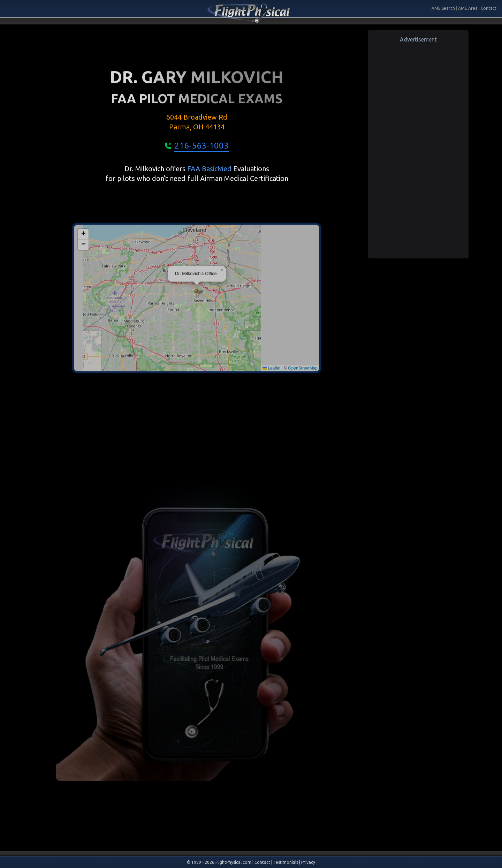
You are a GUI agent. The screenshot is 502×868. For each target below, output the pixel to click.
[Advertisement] (418, 148)
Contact (489, 8)
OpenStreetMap (303, 417)
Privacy (308, 862)
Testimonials (286, 862)
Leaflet (271, 417)
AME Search (443, 8)
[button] (197, 343)
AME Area (468, 8)
